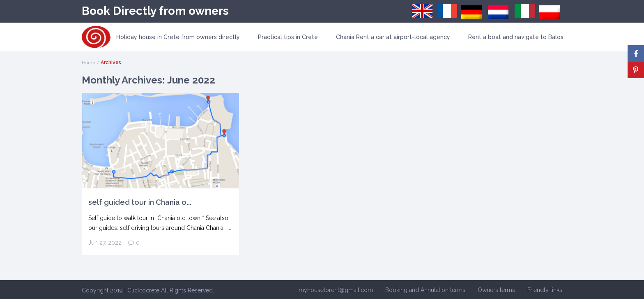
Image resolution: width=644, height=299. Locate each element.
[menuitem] (422, 11)
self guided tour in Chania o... (140, 202)
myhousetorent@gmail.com (336, 290)
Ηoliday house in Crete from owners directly (178, 37)
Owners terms (496, 290)
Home (89, 63)
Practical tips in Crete (288, 37)
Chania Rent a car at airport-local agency (393, 37)
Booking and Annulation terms (425, 290)
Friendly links (545, 290)
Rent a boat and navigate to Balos (516, 37)
